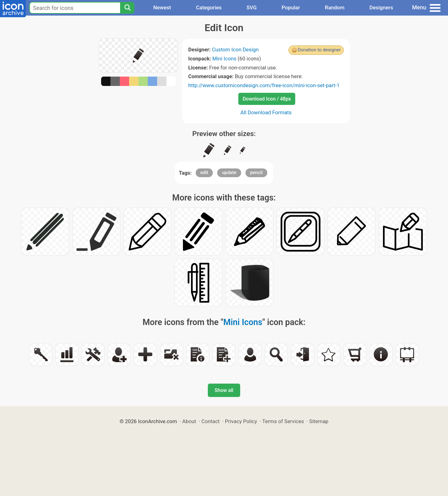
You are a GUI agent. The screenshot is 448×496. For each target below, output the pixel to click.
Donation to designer (319, 50)
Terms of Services (283, 421)
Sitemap (319, 421)
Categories (209, 7)
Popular (291, 7)
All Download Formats (266, 112)
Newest (162, 7)
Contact (210, 421)
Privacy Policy (241, 421)
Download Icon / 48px (267, 99)
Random (335, 7)
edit (204, 172)
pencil (256, 172)
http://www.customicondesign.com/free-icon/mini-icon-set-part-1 (264, 85)
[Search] (127, 8)
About (189, 421)
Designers (381, 7)
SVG (252, 7)
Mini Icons (224, 59)
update (229, 172)
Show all (224, 390)
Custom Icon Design (235, 50)
